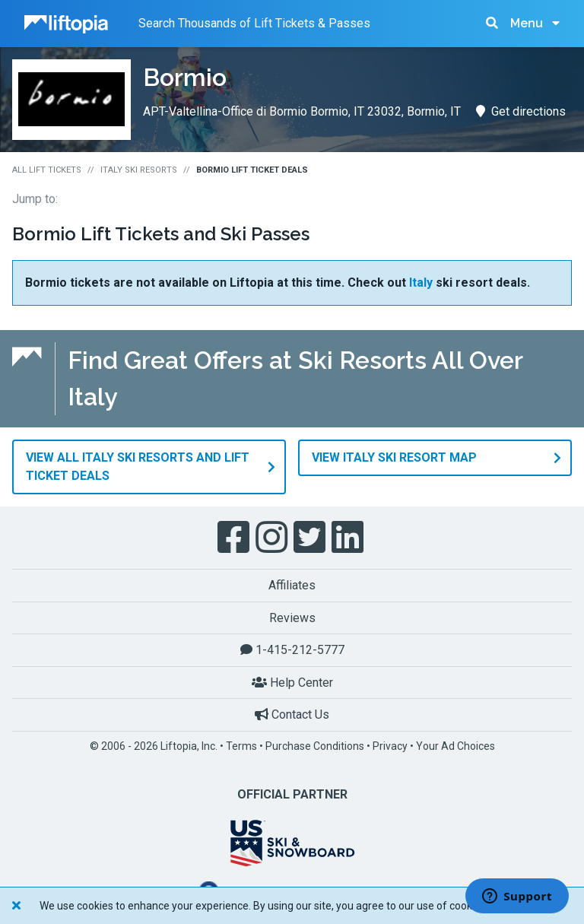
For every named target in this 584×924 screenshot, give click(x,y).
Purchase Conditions (315, 745)
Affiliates (292, 584)
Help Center (292, 682)
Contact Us (292, 714)
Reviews (292, 617)
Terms (241, 745)
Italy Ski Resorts (139, 170)
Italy (421, 283)
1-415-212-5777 (292, 649)
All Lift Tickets (47, 170)
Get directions (521, 111)
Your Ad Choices (455, 745)
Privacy (390, 745)
